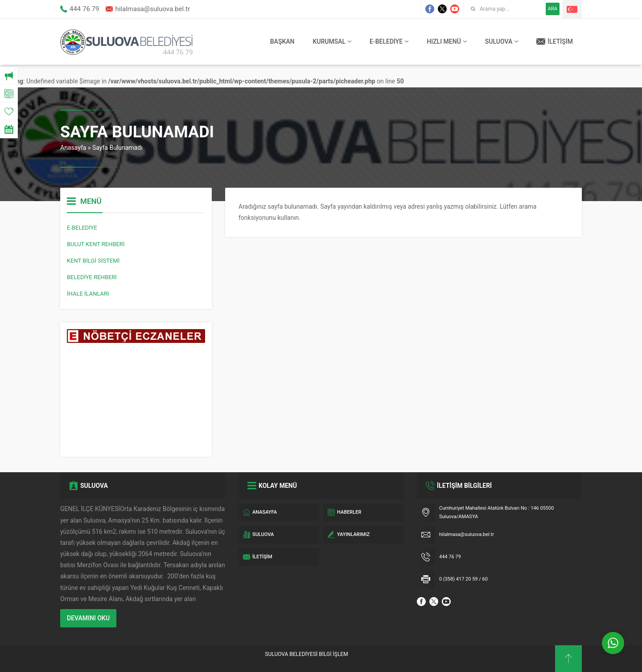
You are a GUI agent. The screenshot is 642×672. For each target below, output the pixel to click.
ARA (553, 9)
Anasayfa (73, 148)
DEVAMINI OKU (88, 618)
